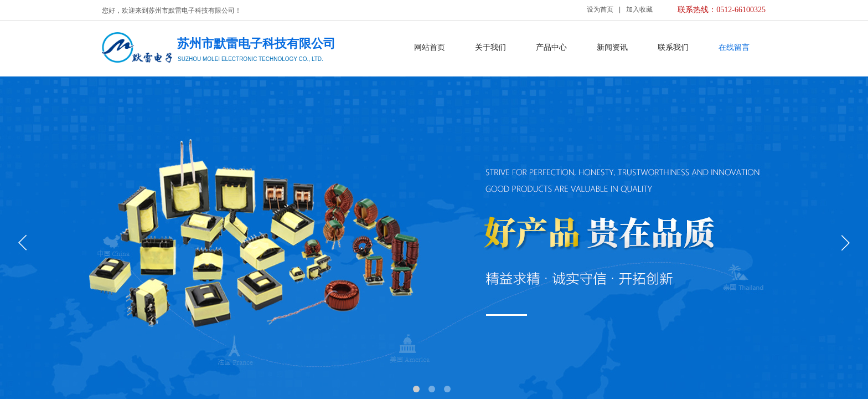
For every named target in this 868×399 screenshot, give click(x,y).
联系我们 (673, 47)
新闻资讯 (612, 47)
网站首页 (430, 47)
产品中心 (551, 47)
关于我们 (490, 47)
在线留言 (734, 47)
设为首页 (600, 9)
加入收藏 (639, 9)
